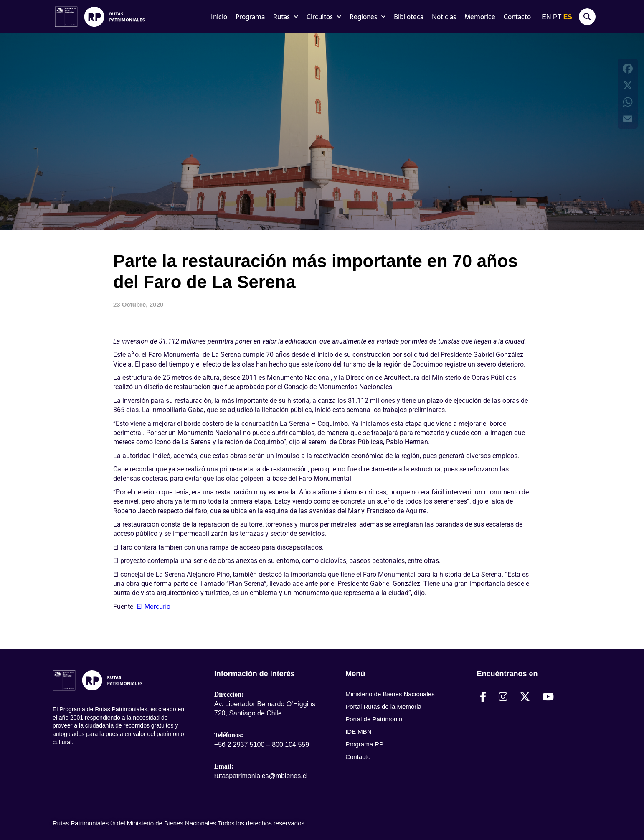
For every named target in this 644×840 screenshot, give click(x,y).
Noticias (444, 17)
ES (568, 17)
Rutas (286, 17)
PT (557, 17)
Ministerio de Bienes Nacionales (390, 694)
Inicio (219, 17)
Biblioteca (409, 17)
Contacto (517, 17)
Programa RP (364, 744)
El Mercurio (153, 607)
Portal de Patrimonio (374, 719)
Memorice (480, 17)
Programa (250, 17)
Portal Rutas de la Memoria (383, 706)
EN (546, 17)
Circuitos (324, 17)
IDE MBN (359, 732)
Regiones (368, 17)
